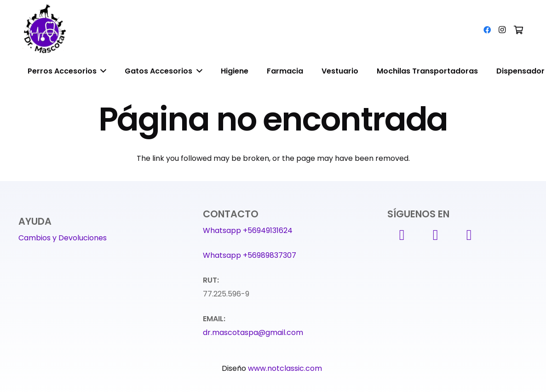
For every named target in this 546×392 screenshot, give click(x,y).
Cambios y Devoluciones (63, 238)
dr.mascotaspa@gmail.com (253, 332)
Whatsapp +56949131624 (248, 230)
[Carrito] (518, 30)
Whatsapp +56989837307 (250, 255)
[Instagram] (502, 30)
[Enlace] (46, 30)
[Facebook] (487, 30)
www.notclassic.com (286, 368)
